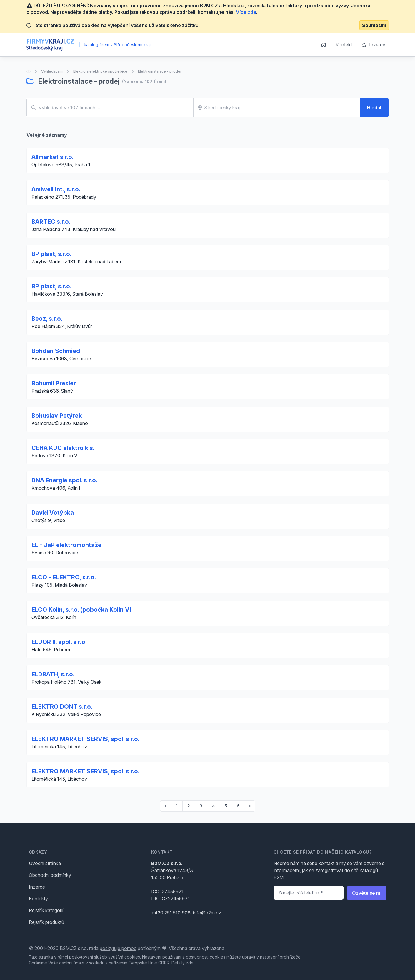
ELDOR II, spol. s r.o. (59, 642)
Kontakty (38, 899)
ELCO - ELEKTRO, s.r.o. (64, 577)
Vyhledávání (52, 71)
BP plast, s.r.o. (51, 254)
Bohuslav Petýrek (57, 416)
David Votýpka (53, 513)
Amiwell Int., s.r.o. (56, 189)
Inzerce (373, 45)
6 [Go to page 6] (238, 806)
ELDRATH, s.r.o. (53, 674)
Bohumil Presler (54, 383)
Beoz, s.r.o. (47, 319)
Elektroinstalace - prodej (160, 71)
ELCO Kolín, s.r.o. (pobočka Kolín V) (81, 610)
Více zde (246, 12)
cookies (132, 957)
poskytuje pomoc (118, 948)
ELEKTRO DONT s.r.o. (62, 707)
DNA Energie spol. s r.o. (64, 480)
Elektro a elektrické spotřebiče (100, 71)
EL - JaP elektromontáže (66, 545)
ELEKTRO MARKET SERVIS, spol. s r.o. (85, 739)
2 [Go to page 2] (189, 806)
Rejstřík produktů (46, 922)
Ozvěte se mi (367, 893)
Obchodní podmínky (50, 875)
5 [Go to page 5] (226, 806)
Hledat (374, 108)
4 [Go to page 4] (214, 806)
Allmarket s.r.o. (52, 157)
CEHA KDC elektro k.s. (63, 448)
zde (190, 963)
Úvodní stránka (45, 863)
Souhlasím (374, 25)
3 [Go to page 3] (201, 806)
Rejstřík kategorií (46, 910)
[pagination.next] (250, 806)
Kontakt (344, 45)
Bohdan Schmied (56, 351)
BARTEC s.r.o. (51, 222)
